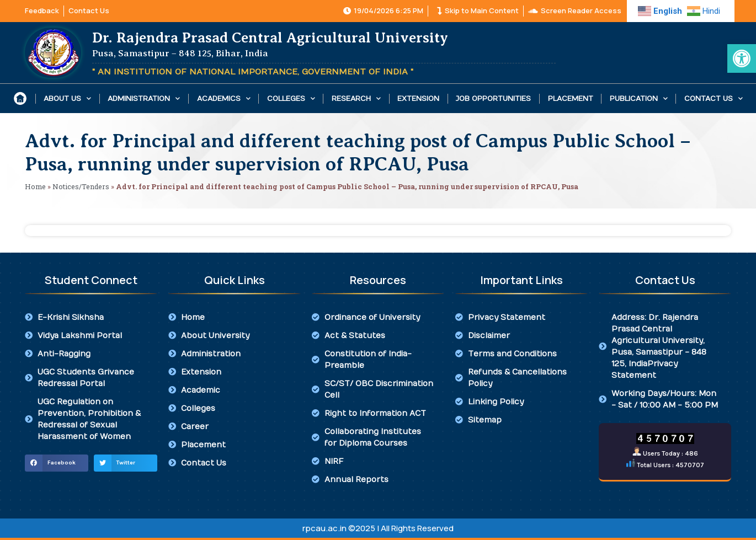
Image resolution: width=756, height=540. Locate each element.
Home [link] (35, 186)
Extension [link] (418, 99)
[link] (742, 58)
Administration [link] (144, 98)
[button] (57, 463)
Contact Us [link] (714, 98)
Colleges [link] (291, 98)
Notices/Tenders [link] (81, 186)
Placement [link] (571, 99)
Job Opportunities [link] (493, 99)
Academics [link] (224, 98)
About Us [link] (67, 98)
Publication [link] (639, 98)
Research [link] (356, 98)
